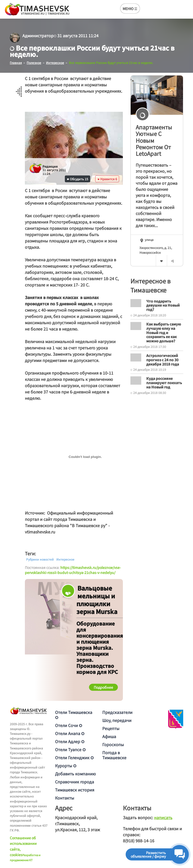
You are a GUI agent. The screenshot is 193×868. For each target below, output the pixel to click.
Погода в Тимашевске (114, 755)
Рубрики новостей (40, 559)
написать (163, 817)
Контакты (65, 798)
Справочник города (75, 782)
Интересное (65, 559)
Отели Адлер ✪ (70, 741)
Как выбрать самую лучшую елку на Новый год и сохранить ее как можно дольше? (164, 332)
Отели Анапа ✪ (70, 733)
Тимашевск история (75, 790)
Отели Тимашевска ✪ (74, 715)
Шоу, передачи (117, 720)
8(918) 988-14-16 (139, 841)
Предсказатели (117, 712)
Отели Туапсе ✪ (70, 749)
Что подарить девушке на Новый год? (163, 305)
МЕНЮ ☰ (130, 9)
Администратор (38, 35)
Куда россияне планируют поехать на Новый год (164, 383)
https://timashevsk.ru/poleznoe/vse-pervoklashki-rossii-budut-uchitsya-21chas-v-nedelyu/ (73, 570)
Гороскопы (113, 744)
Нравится (107, 179)
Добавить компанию (75, 774)
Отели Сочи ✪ (69, 725)
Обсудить (78, 179)
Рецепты (111, 728)
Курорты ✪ (66, 766)
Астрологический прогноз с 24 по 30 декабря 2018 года (163, 360)
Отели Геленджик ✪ (74, 757)
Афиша (109, 736)
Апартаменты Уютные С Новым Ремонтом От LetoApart (154, 140)
